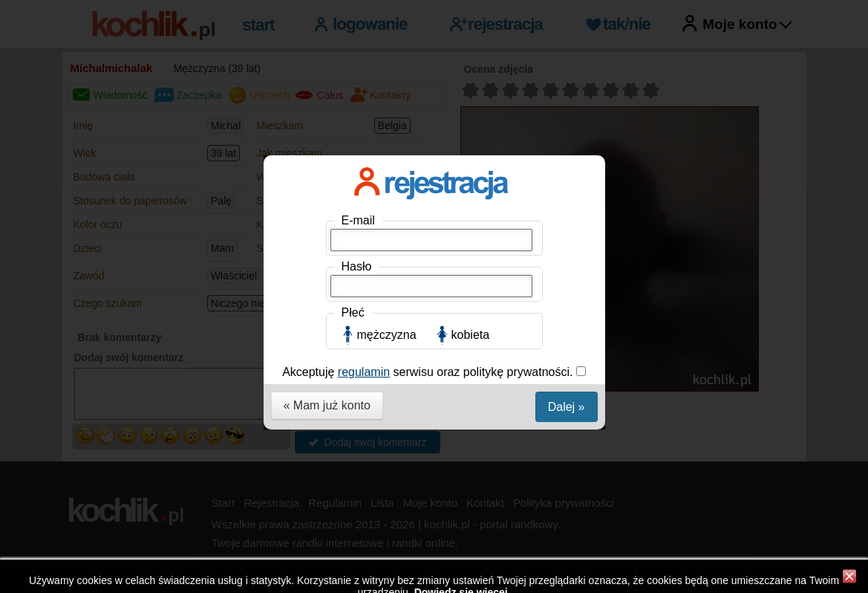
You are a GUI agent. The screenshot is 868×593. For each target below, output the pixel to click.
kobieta (471, 335)
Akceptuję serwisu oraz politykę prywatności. (429, 372)
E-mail (358, 220)
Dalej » (567, 407)
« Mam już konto (327, 405)
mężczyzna (387, 335)
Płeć (353, 312)
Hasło (357, 266)
